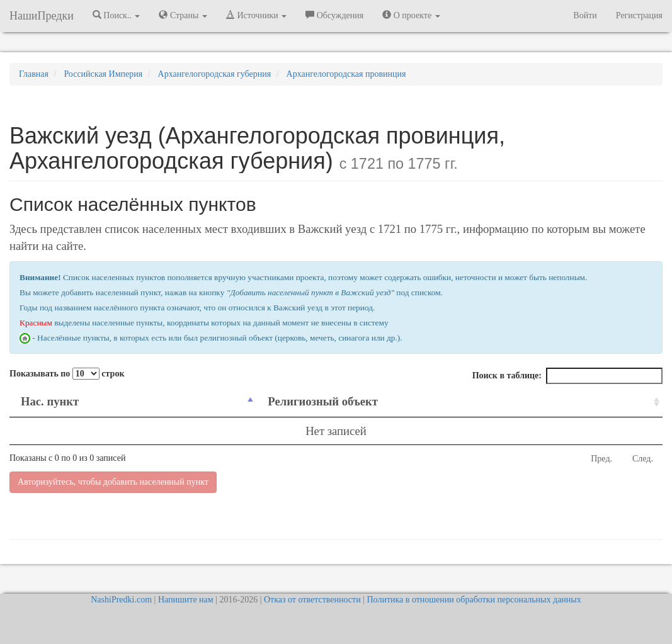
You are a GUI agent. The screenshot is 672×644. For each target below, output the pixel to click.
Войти (585, 15)
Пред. (601, 459)
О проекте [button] (411, 15)
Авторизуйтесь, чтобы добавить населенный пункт (113, 482)
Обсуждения (334, 15)
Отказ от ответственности (312, 600)
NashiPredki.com (121, 600)
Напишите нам (186, 600)
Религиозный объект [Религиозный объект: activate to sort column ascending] (323, 401)
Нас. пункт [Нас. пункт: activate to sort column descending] (50, 401)
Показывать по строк (67, 374)
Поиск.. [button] (117, 15)
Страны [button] (183, 15)
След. (643, 459)
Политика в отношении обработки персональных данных (474, 600)
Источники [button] (256, 15)
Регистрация (639, 15)
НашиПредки (42, 16)
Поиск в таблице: (567, 376)
